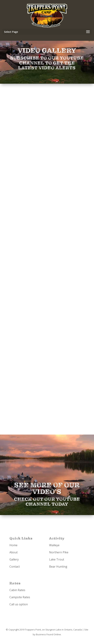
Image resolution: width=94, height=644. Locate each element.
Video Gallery (47, 51)
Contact (15, 567)
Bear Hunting (58, 567)
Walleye (54, 545)
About (14, 552)
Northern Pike (59, 552)
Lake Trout (57, 559)
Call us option (19, 604)
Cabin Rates (17, 590)
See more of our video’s (47, 489)
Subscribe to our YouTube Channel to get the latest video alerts (47, 63)
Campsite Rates (20, 597)
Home (13, 545)
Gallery (14, 559)
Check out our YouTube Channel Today (47, 502)
